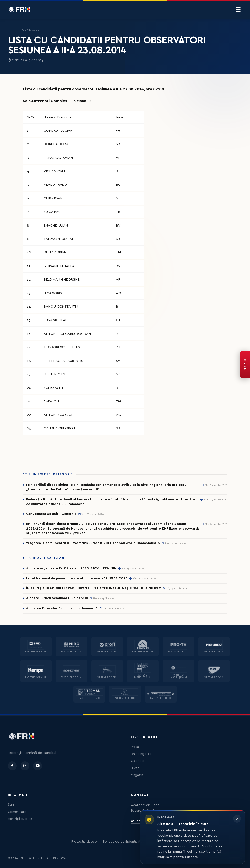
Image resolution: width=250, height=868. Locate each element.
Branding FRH (141, 754)
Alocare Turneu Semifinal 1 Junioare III (57, 598)
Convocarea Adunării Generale (51, 514)
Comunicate (17, 812)
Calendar (138, 761)
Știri (11, 805)
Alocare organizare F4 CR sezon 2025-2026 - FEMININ (71, 568)
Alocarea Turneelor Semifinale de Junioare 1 (62, 608)
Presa (135, 747)
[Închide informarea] (237, 819)
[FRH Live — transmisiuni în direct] (245, 365)
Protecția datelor (85, 842)
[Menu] (238, 10)
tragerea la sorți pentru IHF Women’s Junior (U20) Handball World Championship (93, 543)
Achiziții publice (20, 819)
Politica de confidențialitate (124, 842)
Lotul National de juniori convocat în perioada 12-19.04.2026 (77, 578)
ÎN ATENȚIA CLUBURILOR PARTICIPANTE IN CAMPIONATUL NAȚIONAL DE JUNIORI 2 (94, 588)
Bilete (135, 768)
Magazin (137, 775)
